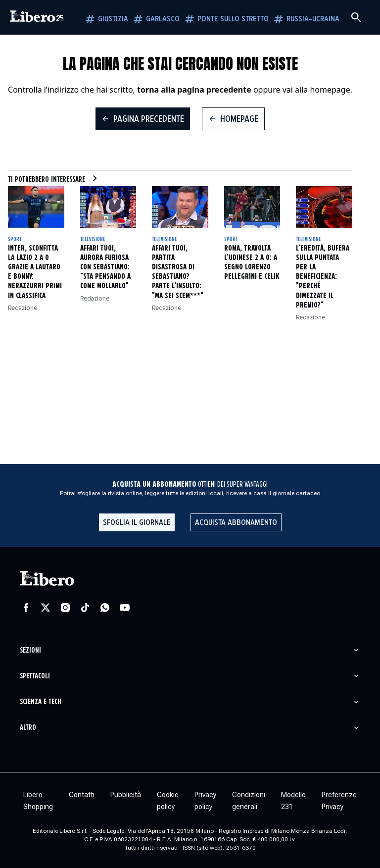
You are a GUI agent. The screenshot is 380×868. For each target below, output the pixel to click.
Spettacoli (35, 676)
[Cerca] (356, 17)
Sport (15, 239)
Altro (28, 728)
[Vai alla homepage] (37, 17)
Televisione (93, 239)
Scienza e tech (41, 702)
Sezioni (30, 650)
